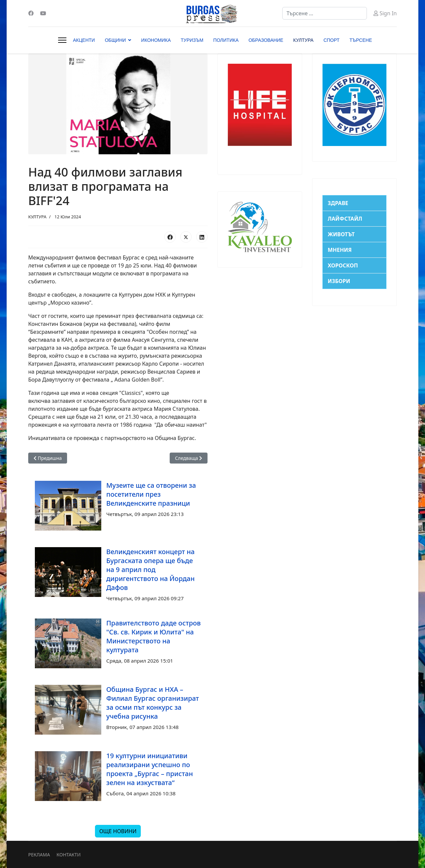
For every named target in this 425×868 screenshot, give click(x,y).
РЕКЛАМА (39, 855)
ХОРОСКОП (343, 265)
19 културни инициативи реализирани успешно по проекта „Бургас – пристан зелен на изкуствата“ (150, 769)
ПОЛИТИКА (226, 40)
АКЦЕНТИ (84, 40)
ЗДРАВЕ (338, 203)
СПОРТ (331, 40)
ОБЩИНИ (115, 40)
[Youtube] (43, 13)
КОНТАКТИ (68, 855)
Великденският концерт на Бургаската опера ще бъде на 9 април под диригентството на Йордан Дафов (150, 570)
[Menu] (62, 40)
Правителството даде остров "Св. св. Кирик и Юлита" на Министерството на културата (154, 636)
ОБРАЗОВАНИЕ (266, 40)
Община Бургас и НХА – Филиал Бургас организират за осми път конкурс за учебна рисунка (153, 703)
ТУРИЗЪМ (192, 40)
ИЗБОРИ (339, 281)
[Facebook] (31, 13)
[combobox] (325, 13)
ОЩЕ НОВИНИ (118, 831)
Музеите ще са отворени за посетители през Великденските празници (151, 494)
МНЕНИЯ (340, 250)
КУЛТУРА (303, 40)
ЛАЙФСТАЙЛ (345, 219)
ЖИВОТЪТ (341, 234)
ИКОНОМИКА (156, 40)
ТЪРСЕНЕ (361, 40)
